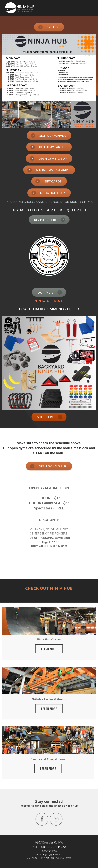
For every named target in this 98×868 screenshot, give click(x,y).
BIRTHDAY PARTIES (48, 147)
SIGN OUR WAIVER (48, 135)
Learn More (50, 292)
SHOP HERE (50, 417)
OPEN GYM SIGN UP (48, 158)
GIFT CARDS (48, 181)
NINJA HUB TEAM (48, 193)
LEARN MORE (49, 649)
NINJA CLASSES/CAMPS (48, 170)
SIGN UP (48, 27)
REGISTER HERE (50, 220)
